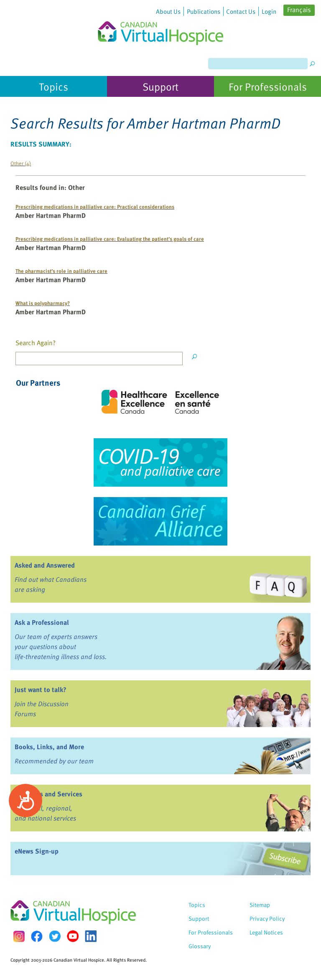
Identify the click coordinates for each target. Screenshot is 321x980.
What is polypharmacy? (43, 303)
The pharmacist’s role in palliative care (61, 271)
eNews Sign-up (37, 851)
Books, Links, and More (49, 747)
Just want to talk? (41, 690)
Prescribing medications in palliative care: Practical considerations (95, 206)
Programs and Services (48, 794)
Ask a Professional (42, 622)
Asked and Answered (45, 565)
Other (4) (21, 163)
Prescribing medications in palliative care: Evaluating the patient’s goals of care (110, 239)
